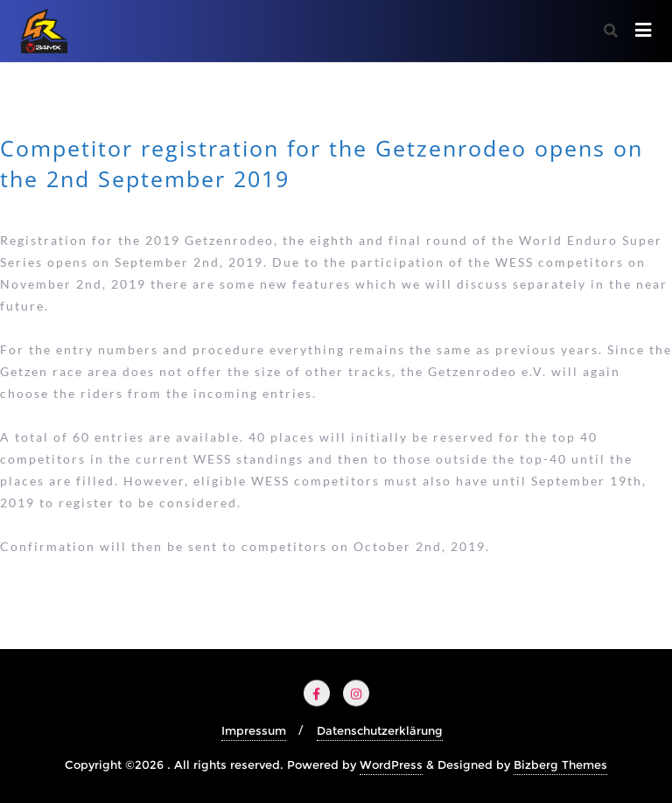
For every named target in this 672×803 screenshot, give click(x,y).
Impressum (254, 730)
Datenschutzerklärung (380, 730)
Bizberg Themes (560, 765)
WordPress (391, 765)
